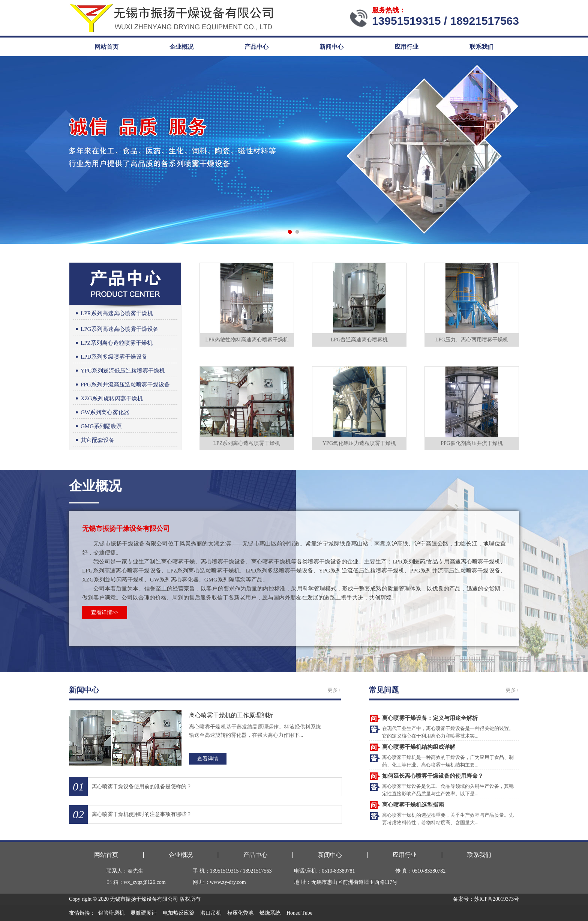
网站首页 (106, 47)
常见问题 (384, 690)
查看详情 (208, 759)
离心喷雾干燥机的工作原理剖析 (231, 715)
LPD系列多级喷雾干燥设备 (110, 357)
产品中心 (256, 47)
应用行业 (406, 47)
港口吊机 (211, 913)
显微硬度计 (144, 913)
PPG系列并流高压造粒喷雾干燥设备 (121, 385)
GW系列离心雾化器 (101, 412)
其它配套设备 (94, 440)
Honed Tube (299, 913)
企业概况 (181, 47)
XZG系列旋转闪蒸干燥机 (108, 399)
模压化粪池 (240, 913)
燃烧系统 (270, 913)
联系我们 (481, 47)
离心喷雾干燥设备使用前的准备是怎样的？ (142, 787)
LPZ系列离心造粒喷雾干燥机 (113, 343)
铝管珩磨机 (111, 913)
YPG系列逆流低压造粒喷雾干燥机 (119, 371)
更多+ (334, 690)
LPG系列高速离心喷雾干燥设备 (116, 329)
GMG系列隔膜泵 (97, 426)
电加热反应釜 (178, 913)
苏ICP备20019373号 (496, 899)
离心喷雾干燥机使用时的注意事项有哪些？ (142, 814)
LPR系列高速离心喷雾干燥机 (113, 313)
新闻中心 (331, 47)
